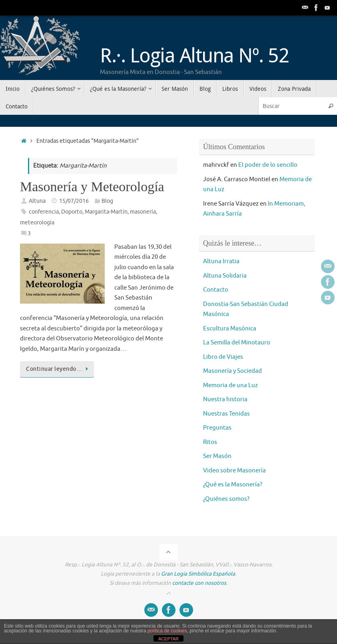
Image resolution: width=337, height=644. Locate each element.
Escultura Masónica (230, 329)
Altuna (37, 201)
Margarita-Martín (106, 212)
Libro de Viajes (223, 357)
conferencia (44, 212)
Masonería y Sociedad (232, 371)
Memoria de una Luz (230, 385)
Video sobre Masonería (234, 471)
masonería (143, 212)
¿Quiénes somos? (226, 499)
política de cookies (167, 631)
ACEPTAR (168, 639)
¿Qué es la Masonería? (233, 485)
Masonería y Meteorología (92, 187)
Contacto (216, 290)
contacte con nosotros (199, 583)
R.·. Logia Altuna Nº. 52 (194, 55)
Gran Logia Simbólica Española (198, 574)
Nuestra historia (225, 399)
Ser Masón (217, 456)
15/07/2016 (74, 201)
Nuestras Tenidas (226, 414)
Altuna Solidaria (225, 276)
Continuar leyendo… (58, 369)
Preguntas (217, 428)
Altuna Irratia (221, 261)
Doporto (72, 212)
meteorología (37, 223)
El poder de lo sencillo (268, 165)
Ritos (210, 442)
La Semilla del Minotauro (237, 343)
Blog (107, 201)
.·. (168, 592)
